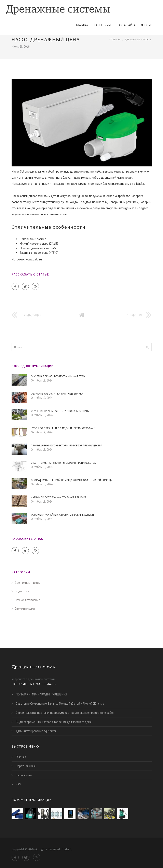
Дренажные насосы (138, 39)
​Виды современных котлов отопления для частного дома (54, 722)
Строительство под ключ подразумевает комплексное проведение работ (65, 713)
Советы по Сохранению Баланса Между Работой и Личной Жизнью (60, 703)
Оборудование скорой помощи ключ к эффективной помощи (72, 480)
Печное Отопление (27, 600)
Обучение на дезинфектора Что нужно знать (60, 411)
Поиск (148, 25)
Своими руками (25, 608)
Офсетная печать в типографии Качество (58, 376)
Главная (82, 25)
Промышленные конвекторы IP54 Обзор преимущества (66, 445)
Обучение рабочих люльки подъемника (57, 394)
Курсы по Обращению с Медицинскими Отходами (63, 428)
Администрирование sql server (36, 731)
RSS (18, 784)
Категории (102, 25)
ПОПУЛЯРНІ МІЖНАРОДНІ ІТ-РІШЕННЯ (41, 694)
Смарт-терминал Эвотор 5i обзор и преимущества (63, 463)
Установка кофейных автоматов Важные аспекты (63, 515)
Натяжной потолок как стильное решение (59, 497)
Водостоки (22, 591)
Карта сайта (126, 25)
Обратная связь (26, 766)
